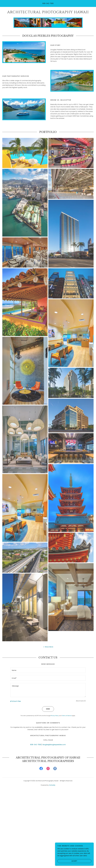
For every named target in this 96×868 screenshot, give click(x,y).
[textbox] (48, 670)
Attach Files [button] (16, 701)
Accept (67, 861)
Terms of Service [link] (67, 716)
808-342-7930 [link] (48, 3)
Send (46, 709)
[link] (48, 13)
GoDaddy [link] (52, 785)
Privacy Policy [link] (55, 716)
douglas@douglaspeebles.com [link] (54, 745)
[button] (48, 647)
